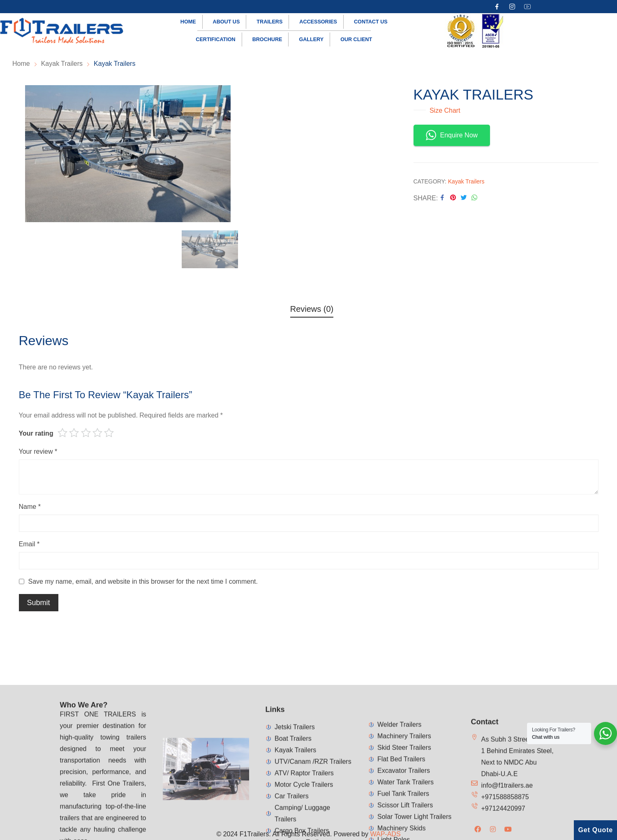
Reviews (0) (312, 309)
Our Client (356, 39)
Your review (38, 451)
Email (29, 544)
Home (188, 22)
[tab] (312, 310)
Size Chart (444, 110)
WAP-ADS (385, 834)
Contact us (371, 22)
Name (30, 507)
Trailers (269, 22)
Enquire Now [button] (452, 135)
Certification (215, 39)
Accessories (318, 22)
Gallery (311, 39)
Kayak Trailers (466, 181)
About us (226, 22)
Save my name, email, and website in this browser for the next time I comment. (143, 581)
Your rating (36, 433)
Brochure (267, 39)
